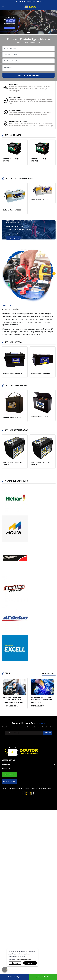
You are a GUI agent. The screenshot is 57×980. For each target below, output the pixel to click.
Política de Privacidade (24, 960)
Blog (34, 2)
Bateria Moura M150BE (40, 202)
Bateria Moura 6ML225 (12, 421)
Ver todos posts (48, 843)
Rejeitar (15, 963)
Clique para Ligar (14, 977)
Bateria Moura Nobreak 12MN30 (12, 466)
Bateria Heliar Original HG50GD (11, 163)
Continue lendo (11, 876)
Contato (40, 2)
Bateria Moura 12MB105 (12, 377)
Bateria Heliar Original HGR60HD (39, 163)
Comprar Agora (13, 241)
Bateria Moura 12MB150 (40, 377)
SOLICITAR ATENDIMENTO (28, 76)
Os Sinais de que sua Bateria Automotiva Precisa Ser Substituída (14, 870)
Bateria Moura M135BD (12, 213)
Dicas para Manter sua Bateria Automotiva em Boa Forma (42, 870)
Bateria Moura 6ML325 (40, 420)
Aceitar (30, 963)
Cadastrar (47, 903)
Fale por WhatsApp (43, 977)
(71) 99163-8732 (9, 944)
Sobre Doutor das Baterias (23, 2)
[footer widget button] (29, 930)
